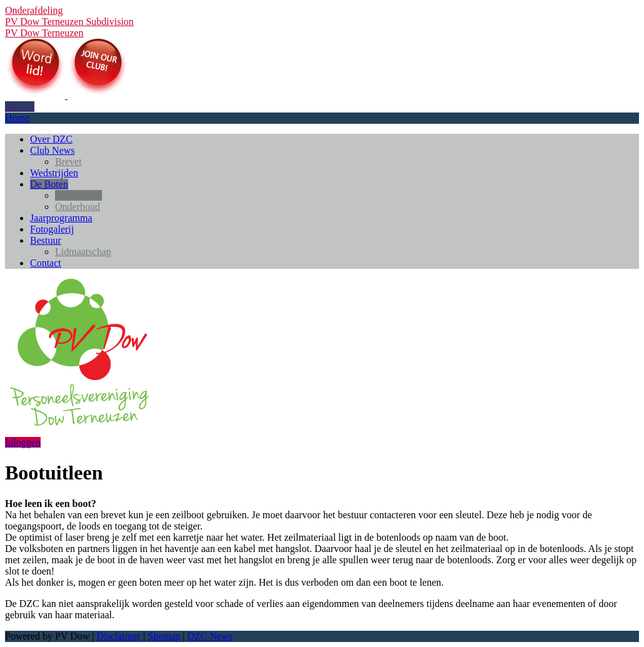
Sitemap (164, 636)
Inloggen (23, 442)
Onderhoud (78, 207)
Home (17, 118)
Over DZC (51, 139)
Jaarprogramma (61, 218)
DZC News (210, 636)
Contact (46, 263)
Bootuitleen (78, 195)
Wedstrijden (54, 173)
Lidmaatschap (83, 252)
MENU (20, 107)
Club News (53, 150)
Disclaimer (118, 636)
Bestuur (46, 240)
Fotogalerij (52, 229)
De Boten (49, 184)
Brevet (68, 162)
